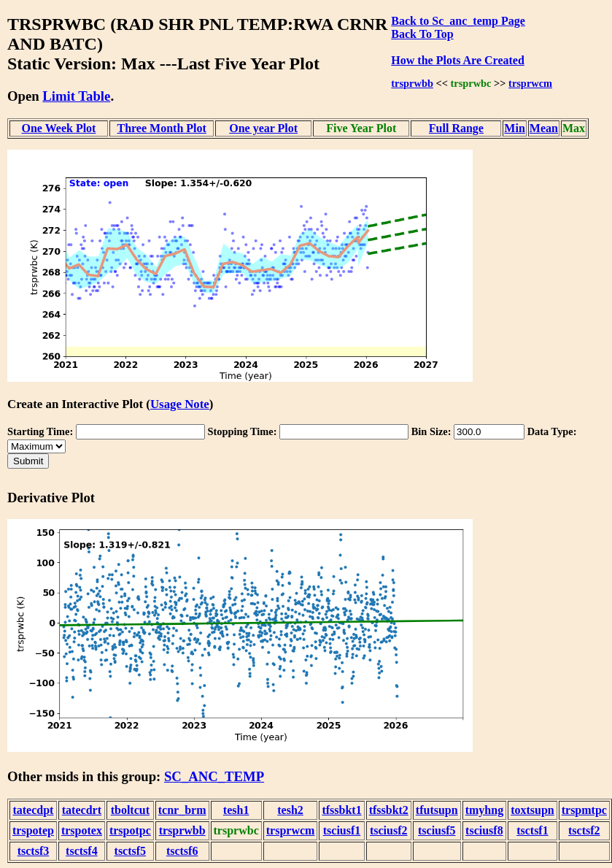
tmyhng (484, 810)
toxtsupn (532, 810)
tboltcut (130, 810)
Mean (544, 128)
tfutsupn (437, 810)
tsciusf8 (484, 830)
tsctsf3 (34, 851)
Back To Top (422, 34)
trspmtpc (584, 810)
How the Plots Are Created (457, 60)
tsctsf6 (182, 851)
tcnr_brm (182, 810)
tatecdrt (82, 810)
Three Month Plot (161, 128)
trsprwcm (530, 83)
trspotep (33, 830)
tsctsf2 (584, 830)
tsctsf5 (131, 851)
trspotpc (130, 830)
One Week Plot (59, 128)
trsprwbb (412, 83)
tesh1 (236, 810)
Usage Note (180, 404)
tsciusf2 (389, 830)
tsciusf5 (437, 830)
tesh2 (290, 810)
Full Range (456, 128)
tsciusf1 (342, 830)
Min (514, 128)
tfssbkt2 (389, 810)
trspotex (82, 830)
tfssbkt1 (341, 810)
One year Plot (263, 128)
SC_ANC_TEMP (214, 776)
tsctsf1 (532, 830)
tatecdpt (33, 810)
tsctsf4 (82, 851)
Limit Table (76, 96)
